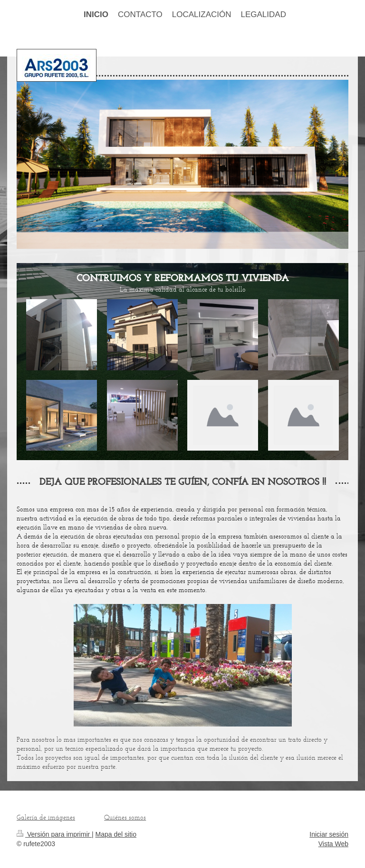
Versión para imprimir (54, 834)
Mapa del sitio (116, 834)
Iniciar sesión (329, 834)
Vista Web (333, 844)
